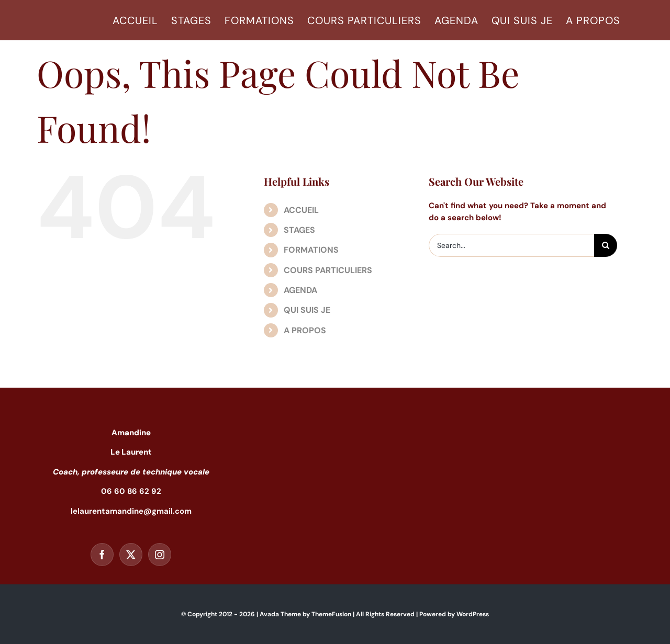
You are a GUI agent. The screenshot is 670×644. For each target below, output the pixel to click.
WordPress (473, 614)
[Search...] (511, 245)
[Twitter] (131, 555)
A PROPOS (305, 330)
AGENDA (300, 290)
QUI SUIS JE (307, 310)
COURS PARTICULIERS (328, 270)
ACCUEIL (301, 210)
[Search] (606, 245)
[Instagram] (160, 555)
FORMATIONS (311, 250)
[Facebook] (102, 555)
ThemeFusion (331, 614)
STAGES (299, 230)
